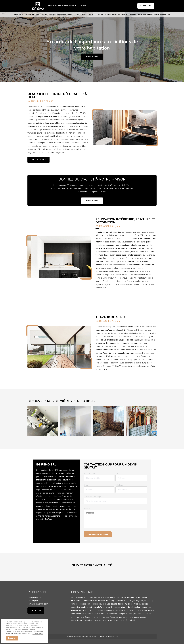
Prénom (118, 473)
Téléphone (119, 485)
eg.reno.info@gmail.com (38, 604)
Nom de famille (89, 473)
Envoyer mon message (98, 534)
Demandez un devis (107, 294)
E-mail (86, 485)
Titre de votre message (92, 497)
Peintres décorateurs (90, 637)
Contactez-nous (92, 57)
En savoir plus (38, 634)
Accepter (12, 638)
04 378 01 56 (146, 6)
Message (87, 508)
